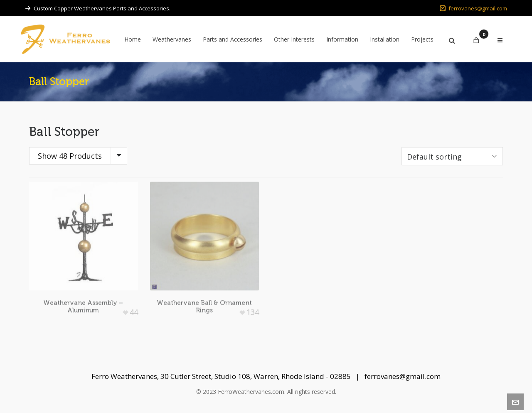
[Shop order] (452, 156)
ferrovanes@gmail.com (473, 8)
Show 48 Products (70, 156)
